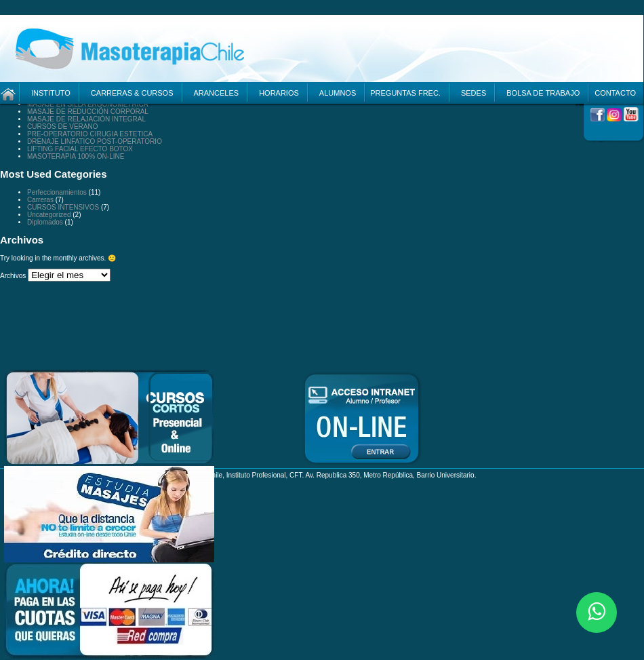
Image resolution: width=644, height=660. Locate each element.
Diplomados (45, 222)
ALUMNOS (338, 93)
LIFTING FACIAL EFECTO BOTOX (80, 149)
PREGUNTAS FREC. (405, 93)
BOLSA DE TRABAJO (543, 93)
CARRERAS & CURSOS (132, 93)
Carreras (40, 200)
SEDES (474, 93)
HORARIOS (279, 93)
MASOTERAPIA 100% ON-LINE (76, 156)
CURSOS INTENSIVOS (63, 207)
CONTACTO (615, 93)
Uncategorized (49, 215)
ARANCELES (217, 93)
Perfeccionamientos (57, 192)
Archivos (13, 276)
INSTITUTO (51, 93)
